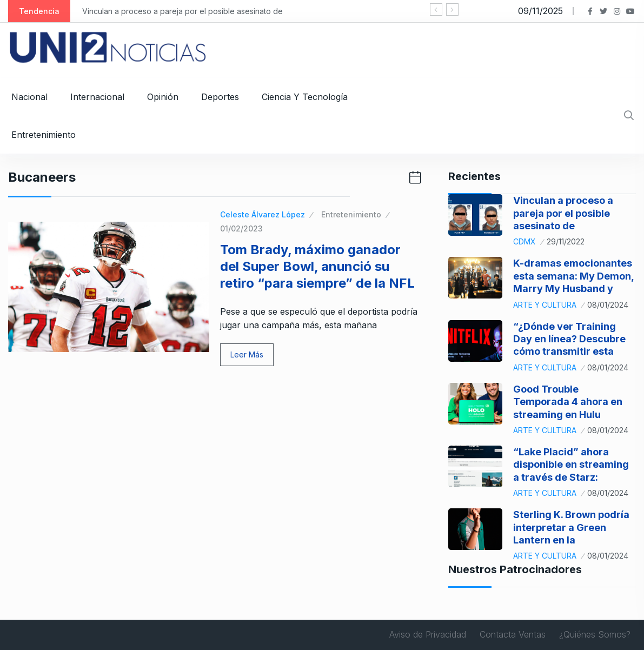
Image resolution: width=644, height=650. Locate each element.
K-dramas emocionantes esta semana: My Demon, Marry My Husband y (573, 276)
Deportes (220, 97)
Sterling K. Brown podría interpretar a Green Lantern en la (571, 527)
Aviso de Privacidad (428, 634)
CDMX (525, 241)
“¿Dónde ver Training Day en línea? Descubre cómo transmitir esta (569, 339)
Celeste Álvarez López (263, 214)
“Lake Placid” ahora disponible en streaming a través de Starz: (571, 465)
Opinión (163, 97)
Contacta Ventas (513, 634)
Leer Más (247, 354)
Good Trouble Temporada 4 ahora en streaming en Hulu (568, 402)
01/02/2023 (241, 228)
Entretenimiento (44, 135)
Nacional (29, 97)
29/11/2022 (566, 241)
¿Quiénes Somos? (595, 634)
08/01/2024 (608, 305)
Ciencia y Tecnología (305, 97)
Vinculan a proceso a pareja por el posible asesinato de (182, 11)
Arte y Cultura (545, 305)
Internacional (97, 97)
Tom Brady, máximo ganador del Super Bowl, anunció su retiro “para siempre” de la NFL (317, 266)
